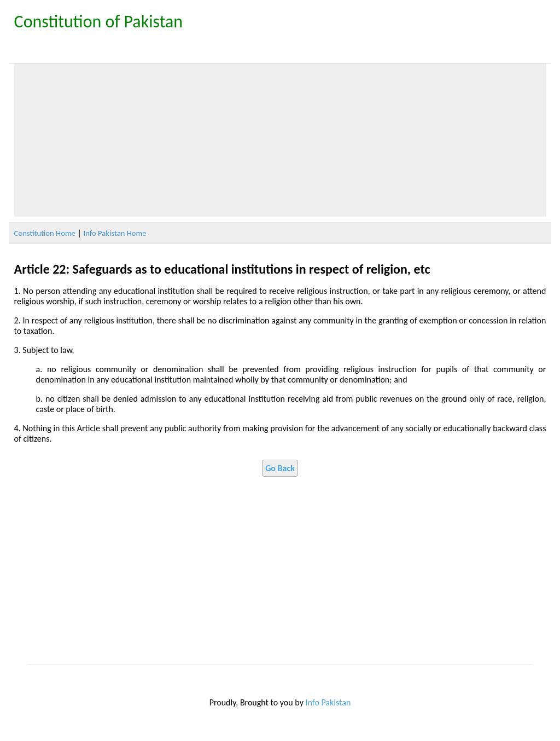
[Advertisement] (280, 140)
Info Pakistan (328, 702)
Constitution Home (45, 233)
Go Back (280, 468)
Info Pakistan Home (115, 233)
